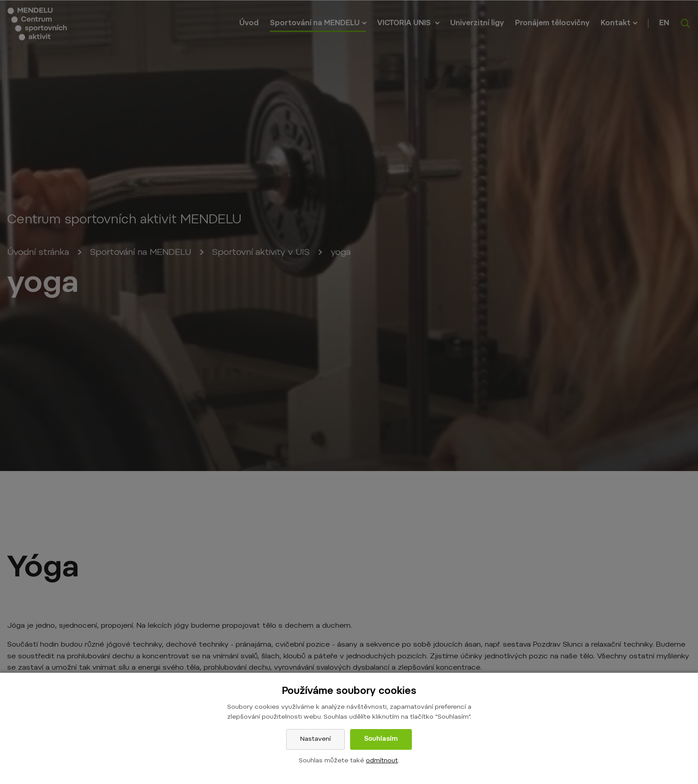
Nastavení (315, 739)
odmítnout (382, 761)
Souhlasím (381, 739)
